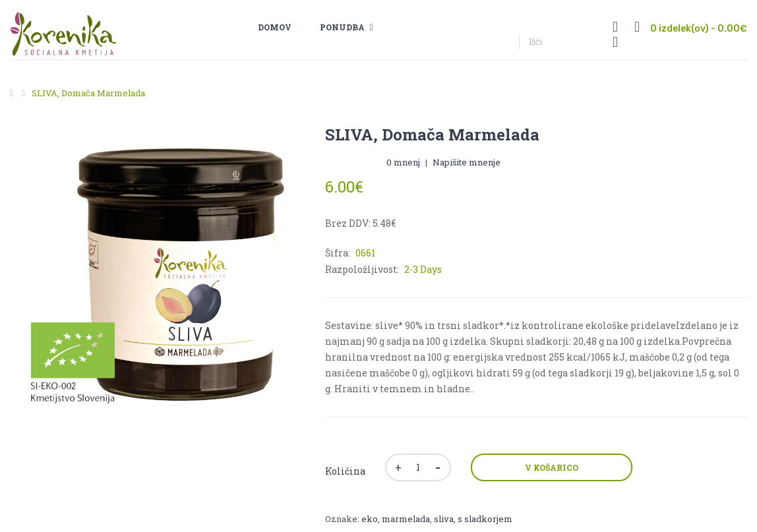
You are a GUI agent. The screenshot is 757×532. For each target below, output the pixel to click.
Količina (345, 471)
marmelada (406, 519)
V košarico (552, 467)
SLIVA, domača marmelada (88, 93)
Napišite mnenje (467, 162)
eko (370, 519)
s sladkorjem (485, 519)
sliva (444, 519)
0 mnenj (403, 162)
